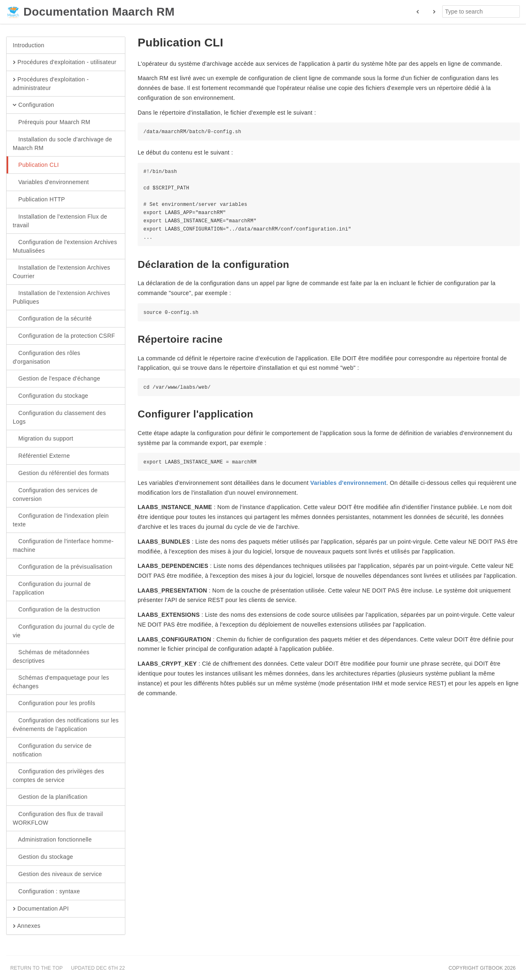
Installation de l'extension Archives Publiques (61, 297)
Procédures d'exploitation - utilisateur (65, 62)
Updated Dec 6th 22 (98, 968)
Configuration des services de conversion (55, 494)
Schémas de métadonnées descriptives (51, 656)
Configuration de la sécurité (52, 319)
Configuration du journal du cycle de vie (64, 631)
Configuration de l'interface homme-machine (63, 545)
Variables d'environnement (51, 182)
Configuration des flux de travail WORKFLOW (58, 818)
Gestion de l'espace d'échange (57, 379)
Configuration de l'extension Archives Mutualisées (65, 246)
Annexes (27, 926)
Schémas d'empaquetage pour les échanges (61, 682)
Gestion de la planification (50, 797)
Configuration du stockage (51, 396)
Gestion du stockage (43, 857)
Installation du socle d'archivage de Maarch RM (62, 143)
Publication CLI (36, 165)
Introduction (29, 45)
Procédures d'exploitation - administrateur (51, 83)
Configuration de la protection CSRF (64, 336)
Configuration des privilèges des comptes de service (58, 775)
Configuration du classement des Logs (59, 417)
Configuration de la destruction (57, 610)
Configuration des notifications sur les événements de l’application (66, 724)
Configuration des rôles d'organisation (46, 357)
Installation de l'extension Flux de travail (60, 221)
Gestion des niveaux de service (57, 874)
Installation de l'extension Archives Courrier (61, 272)
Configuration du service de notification (52, 750)
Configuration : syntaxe (46, 892)
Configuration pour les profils (54, 703)
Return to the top (37, 968)
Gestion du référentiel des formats (61, 473)
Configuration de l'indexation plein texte (61, 520)
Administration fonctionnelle (52, 840)
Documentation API (41, 909)
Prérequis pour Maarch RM (52, 122)
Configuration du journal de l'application (52, 588)
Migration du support (43, 439)
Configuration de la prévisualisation (62, 567)
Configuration (33, 105)
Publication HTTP (39, 200)
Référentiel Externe (41, 456)
